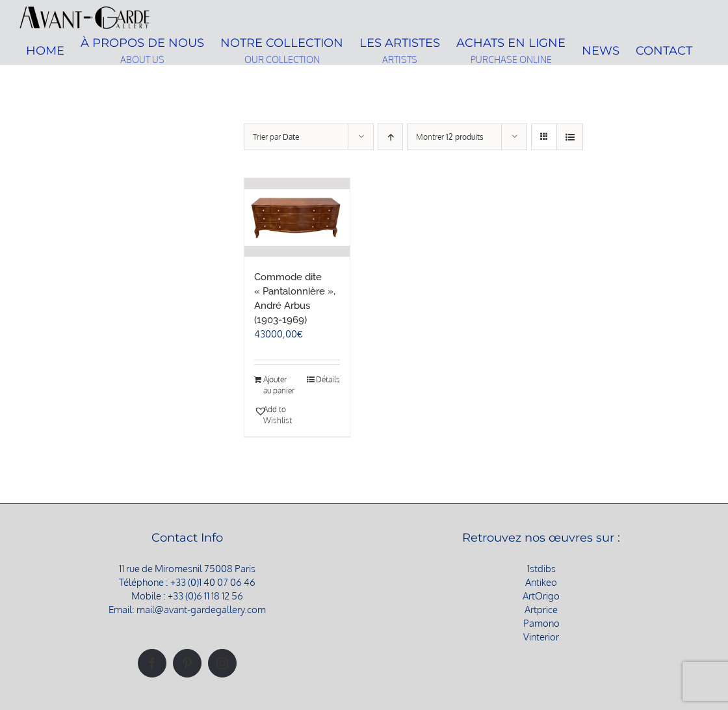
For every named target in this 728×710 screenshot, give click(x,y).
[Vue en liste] (570, 137)
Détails (328, 379)
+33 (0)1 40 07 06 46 (213, 582)
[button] (275, 415)
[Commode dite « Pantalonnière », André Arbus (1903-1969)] (297, 217)
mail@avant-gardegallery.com (201, 610)
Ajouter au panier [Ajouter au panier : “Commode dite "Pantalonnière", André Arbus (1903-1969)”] (279, 385)
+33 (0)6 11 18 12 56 (205, 596)
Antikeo (541, 582)
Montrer (450, 137)
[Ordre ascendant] (390, 137)
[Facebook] (152, 663)
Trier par (276, 137)
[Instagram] (222, 663)
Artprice (541, 610)
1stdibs (541, 569)
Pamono (541, 623)
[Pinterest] (187, 663)
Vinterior (541, 637)
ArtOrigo (541, 596)
